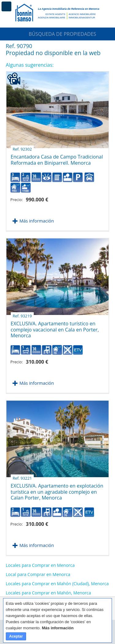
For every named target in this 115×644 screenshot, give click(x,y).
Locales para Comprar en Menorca (40, 565)
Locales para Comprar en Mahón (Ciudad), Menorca (57, 584)
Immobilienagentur (82, 18)
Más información (37, 221)
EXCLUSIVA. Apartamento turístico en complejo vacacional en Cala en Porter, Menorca (55, 327)
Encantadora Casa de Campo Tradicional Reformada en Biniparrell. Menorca (57, 157)
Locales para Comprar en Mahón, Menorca (48, 593)
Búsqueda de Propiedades (57, 34)
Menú (6, 6)
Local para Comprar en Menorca (38, 574)
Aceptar (16, 636)
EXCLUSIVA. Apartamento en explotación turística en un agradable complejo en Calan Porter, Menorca (57, 489)
